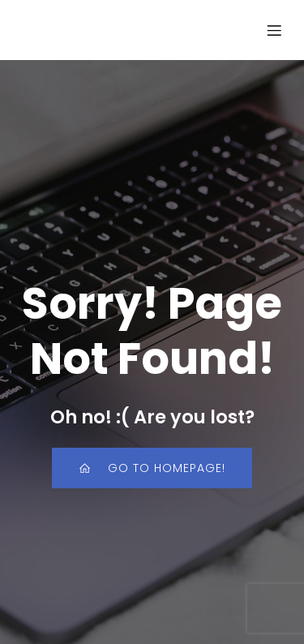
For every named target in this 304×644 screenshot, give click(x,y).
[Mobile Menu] (274, 30)
